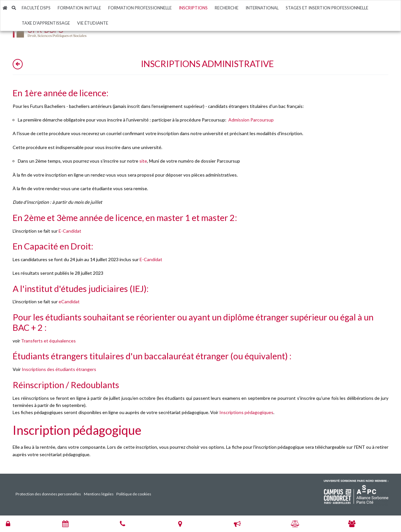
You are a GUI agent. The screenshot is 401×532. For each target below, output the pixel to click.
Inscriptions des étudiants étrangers (59, 369)
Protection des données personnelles (48, 494)
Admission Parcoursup (251, 120)
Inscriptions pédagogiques (246, 412)
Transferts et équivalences (48, 341)
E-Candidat (70, 231)
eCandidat (69, 301)
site (143, 161)
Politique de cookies (134, 494)
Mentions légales (99, 494)
